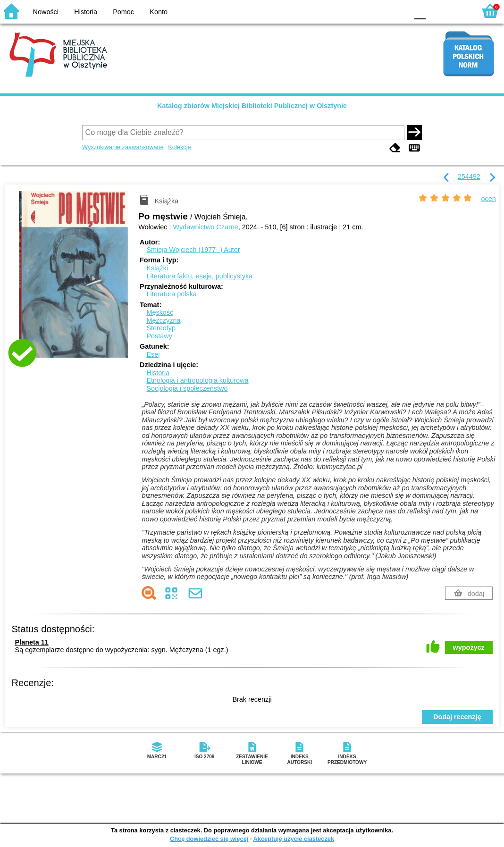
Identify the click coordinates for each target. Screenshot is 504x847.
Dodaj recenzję (457, 717)
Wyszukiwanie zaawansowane (123, 147)
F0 (420, 11)
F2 (458, 11)
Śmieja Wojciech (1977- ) (193, 250)
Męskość (160, 312)
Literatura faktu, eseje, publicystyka (199, 276)
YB (379, 11)
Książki (157, 268)
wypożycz (469, 647)
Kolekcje (179, 147)
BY (398, 11)
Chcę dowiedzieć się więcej (209, 839)
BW (360, 11)
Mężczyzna (163, 320)
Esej (153, 354)
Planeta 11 (32, 642)
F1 (436, 11)
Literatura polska (171, 294)
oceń (489, 199)
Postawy (159, 336)
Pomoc (123, 12)
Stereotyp (161, 328)
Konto (159, 12)
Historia (86, 12)
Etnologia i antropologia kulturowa (197, 380)
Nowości (46, 12)
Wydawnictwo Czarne (206, 227)
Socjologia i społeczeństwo (187, 388)
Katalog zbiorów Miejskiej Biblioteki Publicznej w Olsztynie (252, 106)
